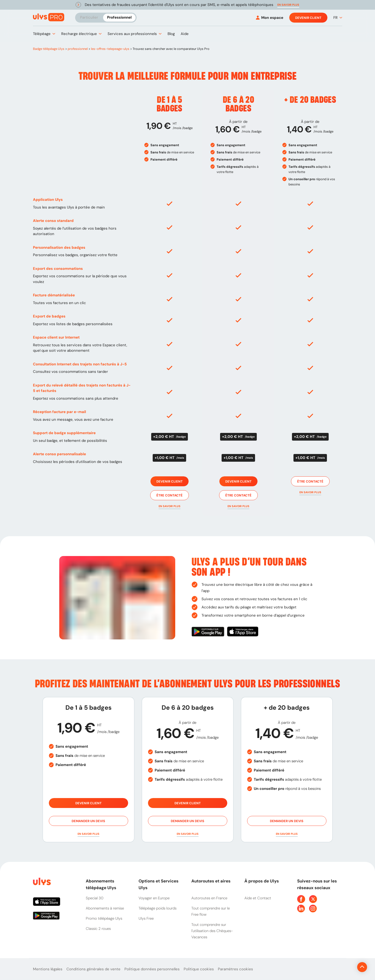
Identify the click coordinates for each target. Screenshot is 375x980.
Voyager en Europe (154, 898)
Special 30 (95, 898)
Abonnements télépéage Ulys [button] (101, 884)
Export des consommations (58, 269)
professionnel (78, 49)
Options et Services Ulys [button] (159, 884)
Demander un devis (88, 821)
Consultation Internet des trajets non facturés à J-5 (80, 364)
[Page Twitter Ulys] (313, 899)
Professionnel (119, 17)
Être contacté (170, 495)
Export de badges (49, 316)
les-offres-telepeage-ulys (110, 49)
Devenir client (308, 18)
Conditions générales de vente (93, 969)
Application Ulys (48, 200)
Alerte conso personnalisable (59, 454)
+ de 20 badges (310, 100)
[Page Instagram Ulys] (313, 909)
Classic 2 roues (98, 929)
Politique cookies (199, 969)
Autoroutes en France (209, 898)
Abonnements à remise (105, 908)
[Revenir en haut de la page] (345, 967)
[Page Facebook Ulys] (301, 899)
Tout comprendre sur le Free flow (211, 911)
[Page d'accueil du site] (41, 882)
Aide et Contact (258, 898)
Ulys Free (146, 918)
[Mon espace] (270, 18)
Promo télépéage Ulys (104, 918)
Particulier (89, 17)
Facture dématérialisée (54, 295)
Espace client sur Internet (56, 337)
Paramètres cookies (235, 969)
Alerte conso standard (53, 221)
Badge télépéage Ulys (49, 49)
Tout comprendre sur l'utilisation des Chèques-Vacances (212, 931)
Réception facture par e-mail (59, 412)
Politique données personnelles (152, 969)
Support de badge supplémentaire (64, 433)
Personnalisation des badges (59, 247)
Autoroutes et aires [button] (211, 881)
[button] (288, 5)
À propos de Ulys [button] (262, 881)
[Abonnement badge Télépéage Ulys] (49, 17)
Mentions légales (48, 969)
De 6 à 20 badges (238, 104)
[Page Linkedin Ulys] (301, 909)
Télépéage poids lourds (158, 908)
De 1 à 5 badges (170, 104)
